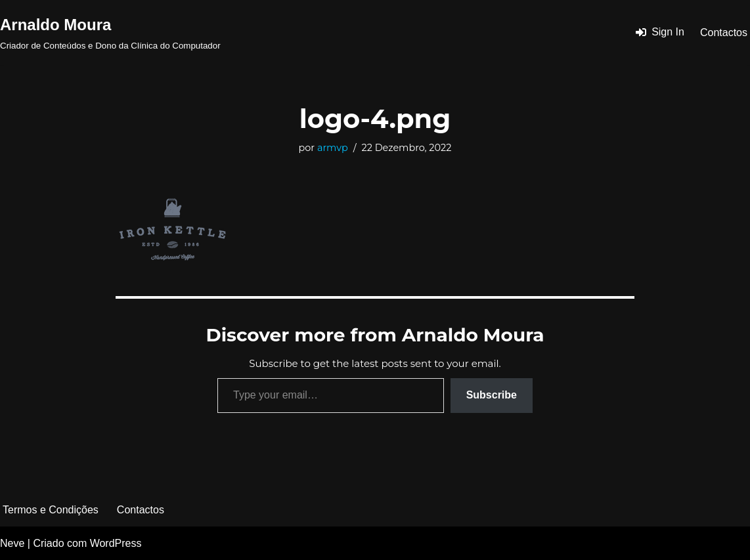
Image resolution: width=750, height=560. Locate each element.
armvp (333, 148)
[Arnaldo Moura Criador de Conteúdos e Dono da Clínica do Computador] (110, 32)
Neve (12, 543)
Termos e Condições (51, 510)
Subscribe (492, 395)
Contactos (724, 32)
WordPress (116, 543)
